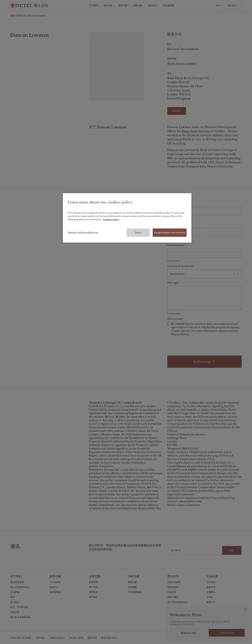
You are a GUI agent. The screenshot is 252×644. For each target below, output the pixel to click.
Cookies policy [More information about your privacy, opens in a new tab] (111, 219)
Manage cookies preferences (83, 232)
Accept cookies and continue (170, 232)
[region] (127, 218)
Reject (138, 232)
